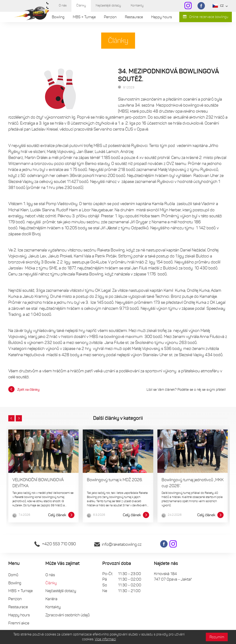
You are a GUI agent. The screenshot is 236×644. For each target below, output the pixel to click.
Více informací (105, 639)
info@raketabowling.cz (118, 544)
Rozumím (217, 637)
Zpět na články (24, 389)
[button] (11, 419)
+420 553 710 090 (55, 544)
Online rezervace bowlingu (206, 17)
